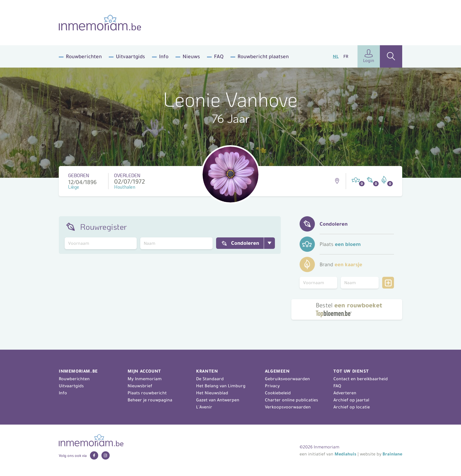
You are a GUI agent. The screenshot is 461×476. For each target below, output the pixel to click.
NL (336, 56)
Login (369, 56)
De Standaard (210, 379)
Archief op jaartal (351, 400)
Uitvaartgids (130, 56)
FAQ (219, 56)
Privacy (272, 386)
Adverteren (345, 393)
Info (164, 56)
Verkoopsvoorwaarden (288, 407)
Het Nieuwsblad (212, 393)
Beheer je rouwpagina (150, 400)
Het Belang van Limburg (221, 386)
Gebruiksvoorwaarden (287, 379)
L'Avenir (204, 407)
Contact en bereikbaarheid (361, 379)
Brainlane (392, 454)
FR (346, 56)
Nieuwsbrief (140, 386)
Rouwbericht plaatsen (263, 56)
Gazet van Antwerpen (218, 400)
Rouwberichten (84, 56)
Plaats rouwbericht (147, 393)
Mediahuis (345, 454)
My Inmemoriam (145, 379)
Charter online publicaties (292, 400)
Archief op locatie (352, 407)
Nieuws (191, 56)
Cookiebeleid (278, 393)
